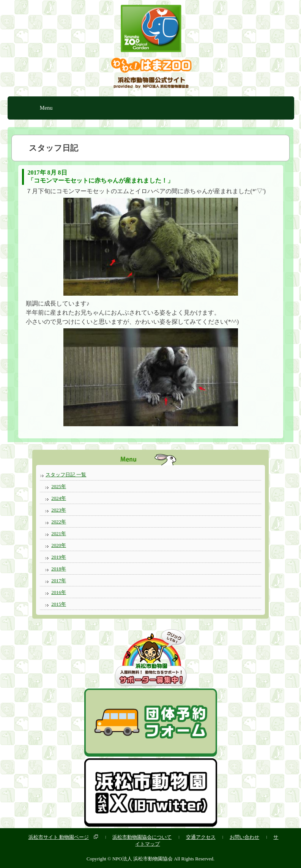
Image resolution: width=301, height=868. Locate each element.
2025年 (59, 486)
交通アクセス (201, 837)
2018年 (59, 569)
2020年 (59, 545)
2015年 (59, 604)
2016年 (59, 592)
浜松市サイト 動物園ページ (59, 837)
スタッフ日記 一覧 (66, 475)
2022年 (59, 522)
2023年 (59, 510)
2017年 (59, 581)
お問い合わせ (244, 837)
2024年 (59, 498)
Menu (46, 108)
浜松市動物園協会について (142, 837)
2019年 (59, 557)
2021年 (59, 533)
